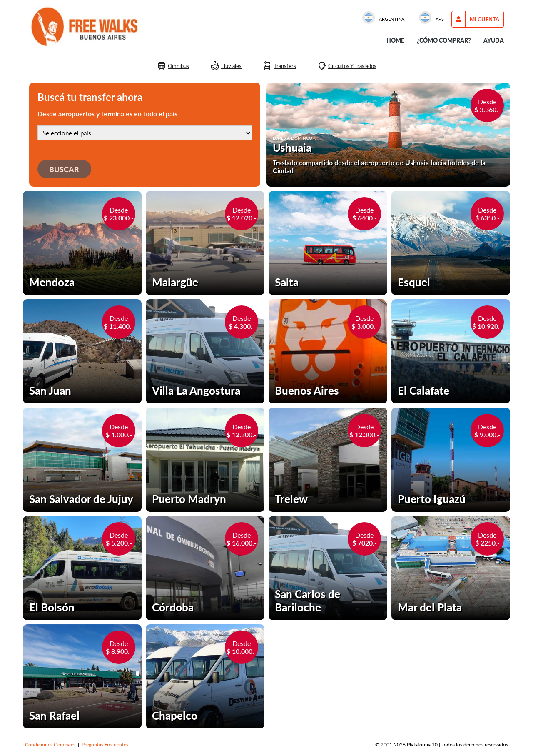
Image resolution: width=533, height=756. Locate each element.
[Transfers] (279, 66)
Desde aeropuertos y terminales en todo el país (107, 114)
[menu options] (484, 19)
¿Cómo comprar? (444, 40)
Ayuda (494, 40)
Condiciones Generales (50, 745)
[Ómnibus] (173, 66)
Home (395, 40)
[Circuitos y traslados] (347, 66)
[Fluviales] (226, 66)
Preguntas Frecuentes (105, 745)
